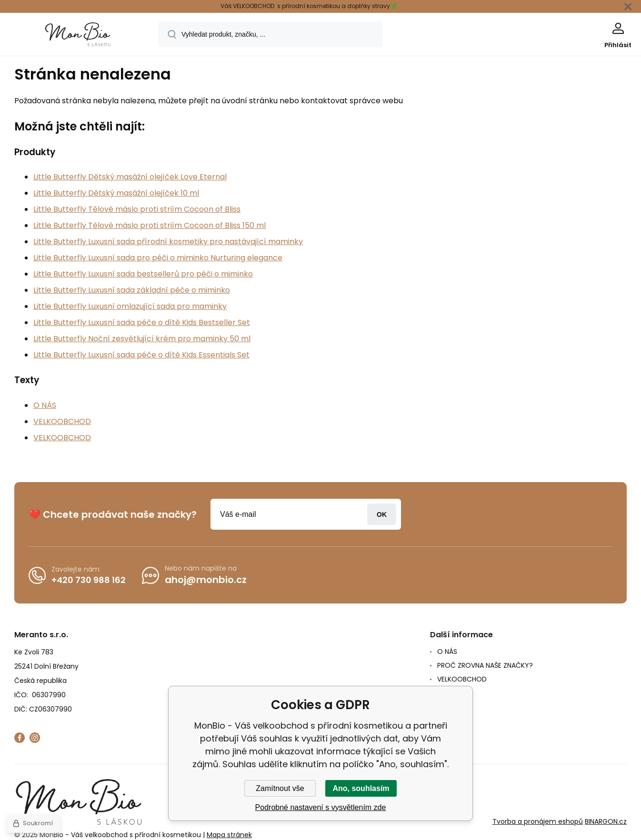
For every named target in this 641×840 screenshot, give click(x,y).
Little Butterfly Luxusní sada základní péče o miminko (132, 290)
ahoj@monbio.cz (206, 580)
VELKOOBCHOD (62, 421)
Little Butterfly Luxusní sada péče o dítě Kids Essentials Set (141, 355)
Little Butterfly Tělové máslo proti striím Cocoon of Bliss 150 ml (150, 225)
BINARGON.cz (606, 821)
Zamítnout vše (280, 788)
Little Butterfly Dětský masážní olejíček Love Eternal (130, 177)
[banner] (78, 36)
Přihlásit (382, 514)
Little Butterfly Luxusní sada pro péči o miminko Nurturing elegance (158, 258)
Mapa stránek (229, 835)
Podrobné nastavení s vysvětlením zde (321, 807)
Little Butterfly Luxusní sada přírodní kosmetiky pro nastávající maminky (168, 242)
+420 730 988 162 (89, 579)
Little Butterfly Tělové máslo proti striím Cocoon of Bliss (137, 209)
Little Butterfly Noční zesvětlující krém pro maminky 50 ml (142, 339)
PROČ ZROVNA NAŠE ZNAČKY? (485, 665)
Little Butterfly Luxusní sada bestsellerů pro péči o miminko (143, 274)
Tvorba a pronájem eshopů (538, 821)
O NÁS (45, 405)
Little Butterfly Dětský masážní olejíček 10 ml (116, 193)
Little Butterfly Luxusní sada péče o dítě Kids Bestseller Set (142, 322)
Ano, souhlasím (361, 788)
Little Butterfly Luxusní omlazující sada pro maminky (130, 306)
